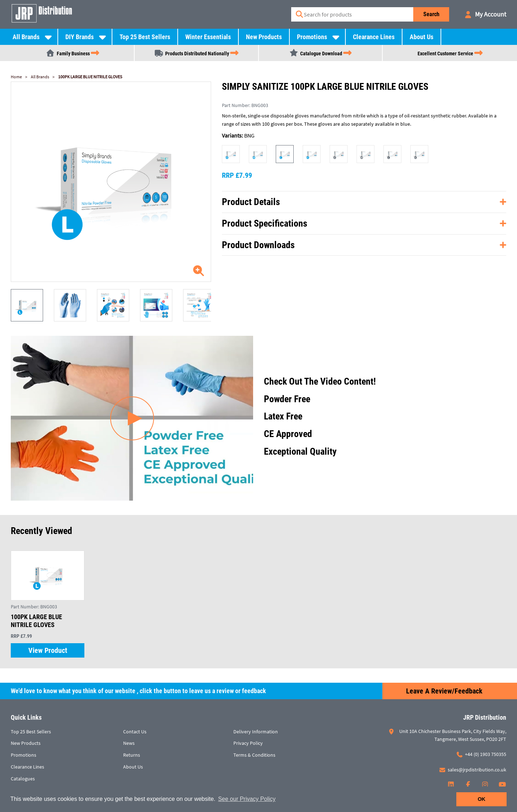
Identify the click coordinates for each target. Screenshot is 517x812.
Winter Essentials (208, 37)
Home (16, 77)
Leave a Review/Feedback (444, 691)
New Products (264, 37)
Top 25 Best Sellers (145, 37)
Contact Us (135, 732)
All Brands (26, 37)
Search (431, 14)
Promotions (312, 37)
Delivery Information (256, 732)
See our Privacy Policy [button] (247, 799)
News (129, 743)
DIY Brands (80, 37)
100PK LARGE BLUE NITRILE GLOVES (90, 77)
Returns (132, 755)
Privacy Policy (248, 743)
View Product (48, 650)
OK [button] (481, 799)
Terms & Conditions (254, 755)
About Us (421, 37)
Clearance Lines (374, 37)
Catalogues (23, 779)
